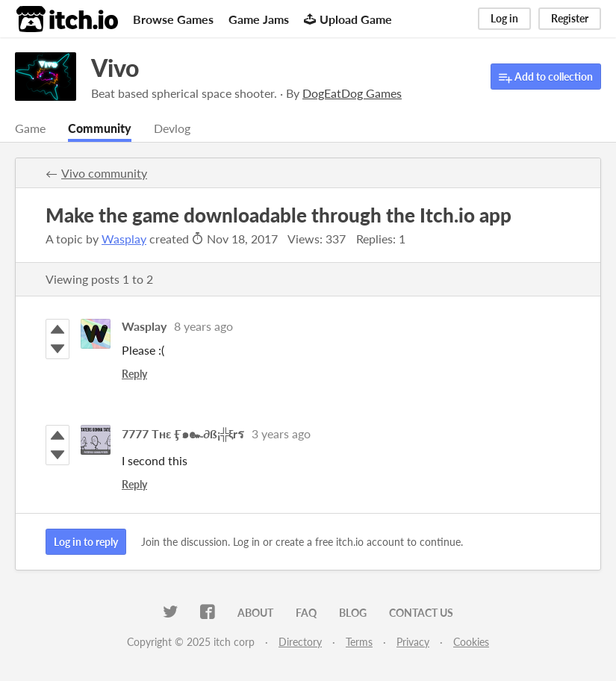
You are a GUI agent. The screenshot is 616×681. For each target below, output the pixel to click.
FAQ (306, 613)
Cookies (471, 642)
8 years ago (203, 326)
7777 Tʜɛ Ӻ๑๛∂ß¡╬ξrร (183, 433)
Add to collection (546, 77)
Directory (300, 642)
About (255, 613)
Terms (359, 642)
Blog (353, 613)
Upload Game (348, 19)
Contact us (421, 613)
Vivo (115, 68)
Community (100, 128)
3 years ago (281, 433)
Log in (504, 18)
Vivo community (104, 173)
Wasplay (124, 239)
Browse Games (173, 19)
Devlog (172, 128)
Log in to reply (86, 542)
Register (570, 18)
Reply (134, 374)
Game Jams (259, 19)
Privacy (413, 642)
